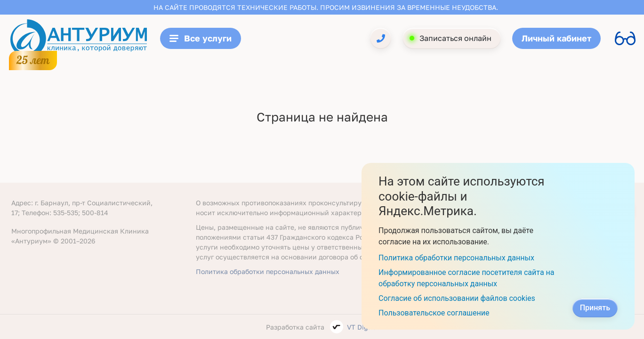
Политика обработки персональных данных (268, 271)
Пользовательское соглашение (434, 313)
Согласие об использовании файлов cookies (457, 298)
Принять (595, 308)
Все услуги (201, 38)
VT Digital (363, 327)
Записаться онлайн (455, 38)
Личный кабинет (556, 38)
